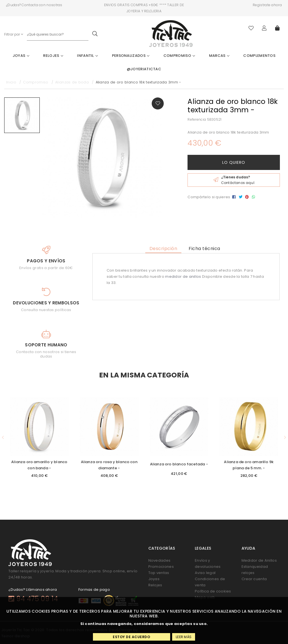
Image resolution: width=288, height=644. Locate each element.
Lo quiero (234, 162)
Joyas (21, 56)
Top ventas (159, 573)
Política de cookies (213, 591)
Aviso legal (205, 573)
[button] (3, 438)
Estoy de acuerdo (131, 637)
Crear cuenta (254, 579)
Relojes (53, 56)
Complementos (259, 56)
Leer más (184, 637)
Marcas (219, 56)
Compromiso (179, 56)
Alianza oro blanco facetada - (179, 464)
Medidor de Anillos (259, 560)
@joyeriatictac (144, 69)
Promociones (161, 567)
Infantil (87, 56)
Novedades (160, 560)
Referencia (197, 119)
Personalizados (131, 56)
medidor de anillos (183, 276)
